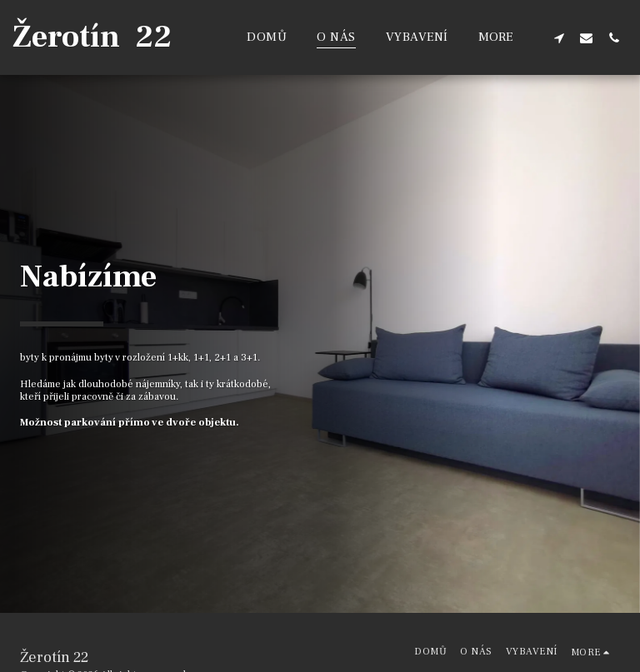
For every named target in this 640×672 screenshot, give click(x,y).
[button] (559, 37)
